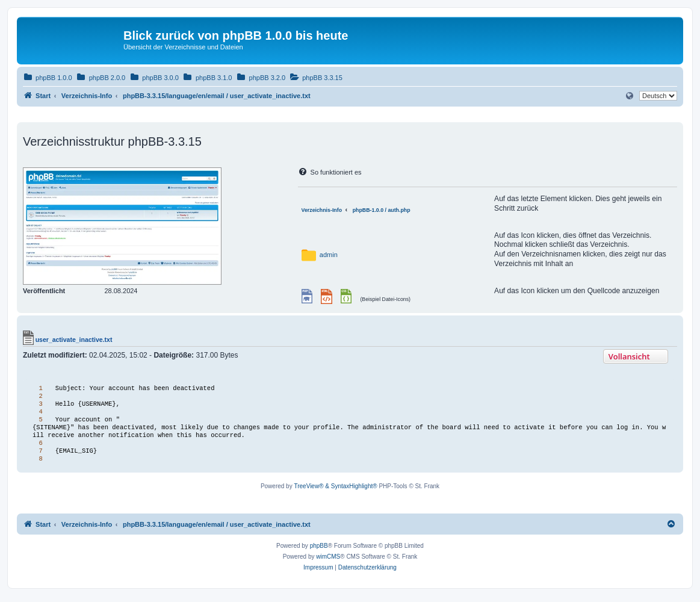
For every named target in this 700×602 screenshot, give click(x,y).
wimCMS (328, 563)
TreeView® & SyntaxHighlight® (335, 492)
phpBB (319, 552)
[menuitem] (48, 78)
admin (329, 255)
